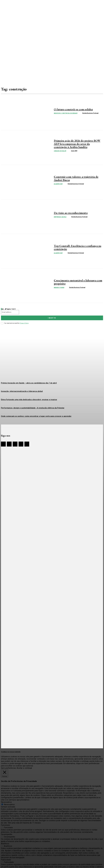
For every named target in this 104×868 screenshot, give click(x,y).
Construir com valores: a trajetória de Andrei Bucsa (77, 178)
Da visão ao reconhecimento (68, 213)
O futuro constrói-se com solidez (71, 109)
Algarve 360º (58, 183)
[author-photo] (80, 113)
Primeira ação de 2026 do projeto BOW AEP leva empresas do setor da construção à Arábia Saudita (78, 144)
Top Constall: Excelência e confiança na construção (74, 247)
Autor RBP (74, 150)
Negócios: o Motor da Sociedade (66, 113)
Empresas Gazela (60, 217)
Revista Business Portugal (90, 113)
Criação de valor (60, 150)
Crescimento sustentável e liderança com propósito (75, 282)
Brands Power (59, 287)
